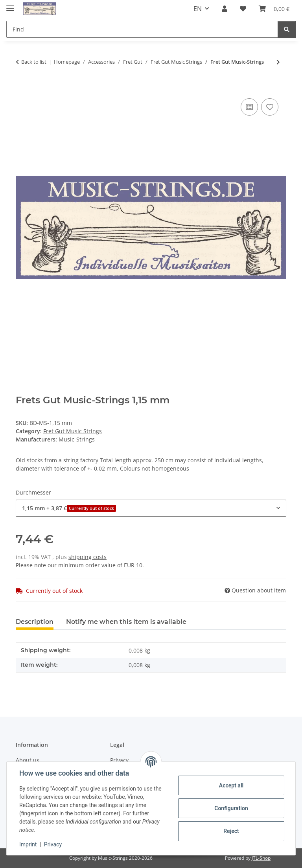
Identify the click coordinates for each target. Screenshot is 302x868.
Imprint (28, 844)
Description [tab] (35, 622)
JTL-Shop (261, 858)
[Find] (142, 29)
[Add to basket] (22, 88)
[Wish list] (243, 9)
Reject (231, 831)
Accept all (231, 785)
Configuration (231, 808)
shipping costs (87, 557)
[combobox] (151, 508)
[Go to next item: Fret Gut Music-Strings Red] (278, 62)
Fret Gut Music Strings (73, 431)
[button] (225, 9)
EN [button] (198, 9)
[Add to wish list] (270, 107)
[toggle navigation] (10, 5)
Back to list (34, 62)
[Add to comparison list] (249, 107)
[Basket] (274, 9)
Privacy (53, 844)
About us (28, 760)
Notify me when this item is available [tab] (126, 622)
